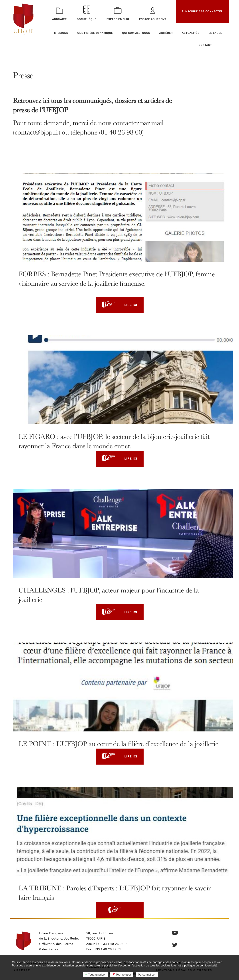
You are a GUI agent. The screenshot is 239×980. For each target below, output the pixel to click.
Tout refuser (122, 975)
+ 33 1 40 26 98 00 (114, 944)
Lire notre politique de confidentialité (194, 965)
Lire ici (119, 305)
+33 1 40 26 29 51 (108, 949)
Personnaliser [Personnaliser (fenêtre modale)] (147, 975)
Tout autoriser (95, 975)
